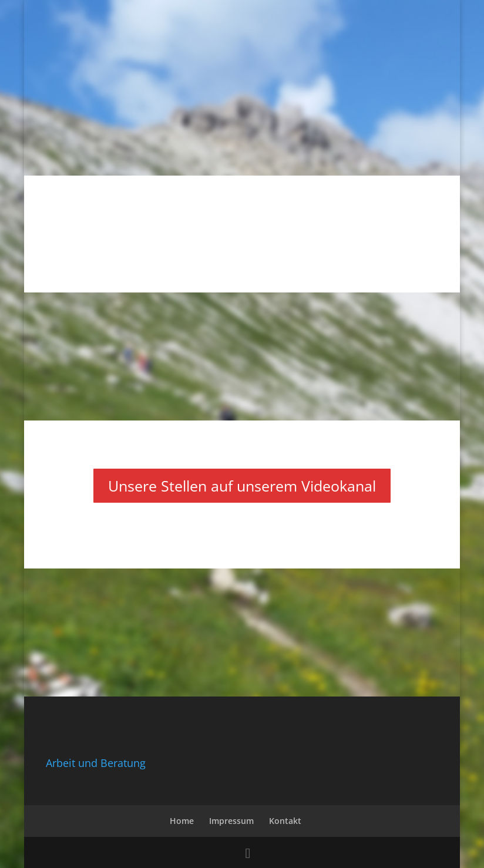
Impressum (231, 821)
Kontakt (285, 821)
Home (182, 821)
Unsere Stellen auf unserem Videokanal (242, 486)
